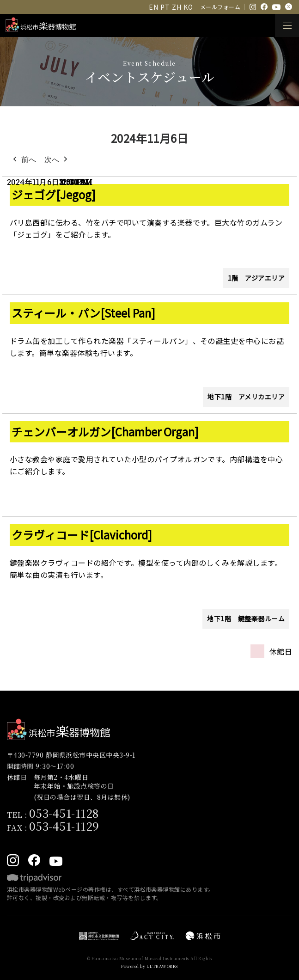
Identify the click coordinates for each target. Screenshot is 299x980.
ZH (177, 7)
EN (153, 7)
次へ (57, 160)
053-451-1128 (64, 813)
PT (165, 7)
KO (188, 7)
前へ (24, 160)
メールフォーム (220, 7)
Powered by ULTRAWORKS (149, 966)
